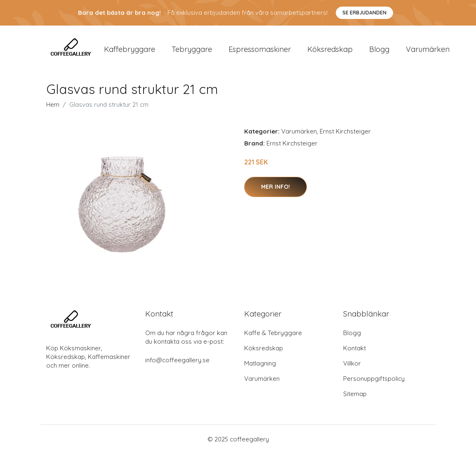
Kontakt (355, 350)
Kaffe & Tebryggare (273, 334)
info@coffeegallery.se (177, 362)
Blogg (379, 50)
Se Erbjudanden (364, 13)
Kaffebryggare (130, 50)
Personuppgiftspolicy (374, 380)
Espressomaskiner (260, 50)
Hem (53, 107)
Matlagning (260, 365)
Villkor (352, 365)
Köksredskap (330, 50)
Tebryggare (192, 50)
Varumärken (428, 50)
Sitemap (355, 395)
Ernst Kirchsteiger (345, 133)
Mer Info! (276, 188)
